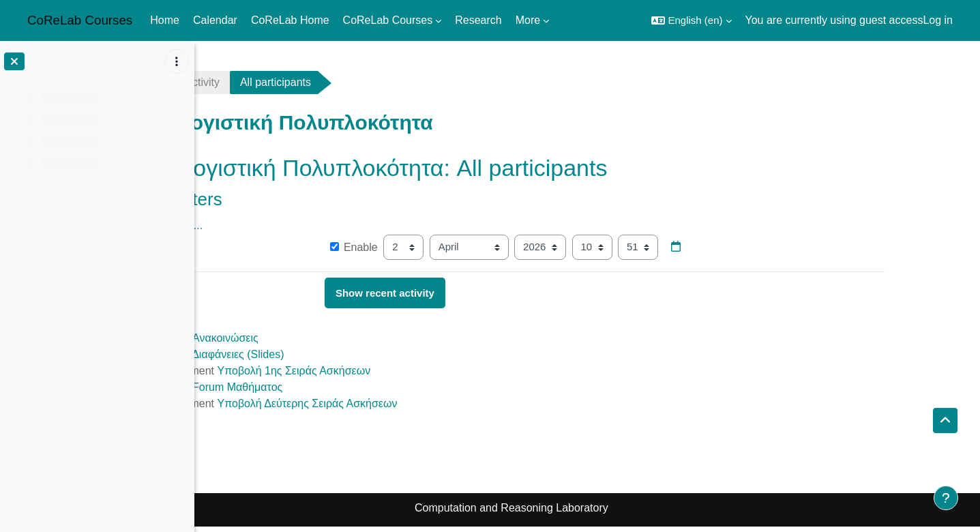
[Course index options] (177, 61)
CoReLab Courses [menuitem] (388, 20)
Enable (430, 247)
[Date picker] (752, 248)
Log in (938, 20)
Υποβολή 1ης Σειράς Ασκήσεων (370, 371)
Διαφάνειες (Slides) (313, 354)
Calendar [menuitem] (215, 20)
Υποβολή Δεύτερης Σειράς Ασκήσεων (383, 403)
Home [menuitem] (165, 20)
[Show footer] (946, 498)
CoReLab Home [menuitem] (290, 20)
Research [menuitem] (478, 20)
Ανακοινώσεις (301, 338)
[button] (691, 20)
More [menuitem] (528, 20)
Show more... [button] (246, 225)
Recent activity (260, 82)
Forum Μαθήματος (313, 387)
